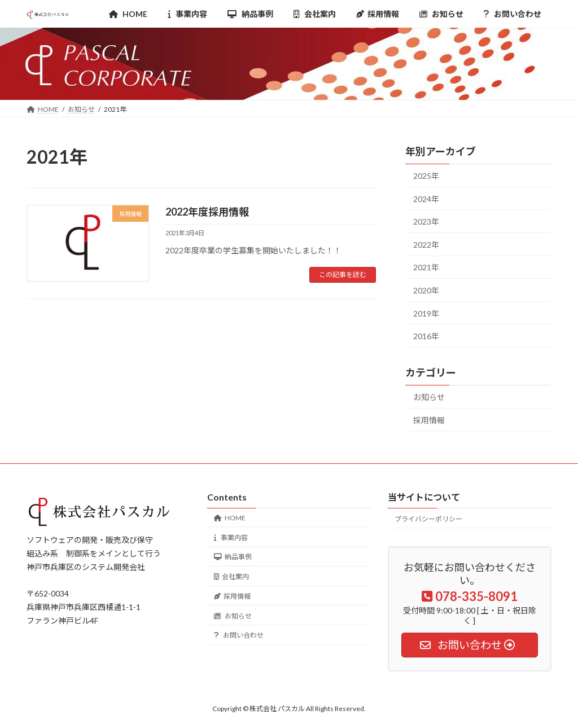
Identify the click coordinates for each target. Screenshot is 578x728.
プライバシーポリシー (428, 518)
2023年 (426, 222)
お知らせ (429, 397)
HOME (230, 517)
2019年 (426, 313)
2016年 (426, 336)
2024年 (426, 199)
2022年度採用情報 (207, 212)
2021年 (426, 268)
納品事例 (233, 557)
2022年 (426, 245)
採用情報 (429, 420)
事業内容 (231, 537)
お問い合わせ (239, 635)
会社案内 (231, 576)
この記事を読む (343, 275)
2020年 (426, 290)
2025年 (426, 176)
